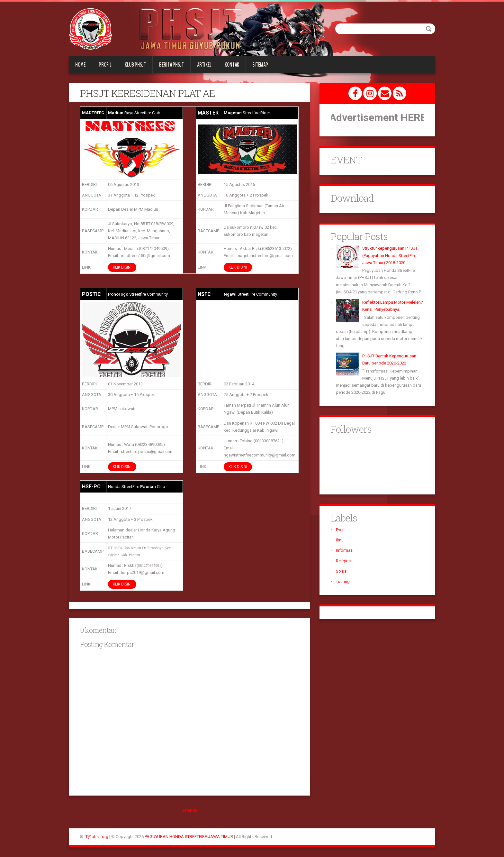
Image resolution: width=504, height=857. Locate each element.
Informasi (345, 550)
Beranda (189, 810)
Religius (343, 561)
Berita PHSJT (171, 65)
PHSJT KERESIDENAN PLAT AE (148, 93)
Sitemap (260, 65)
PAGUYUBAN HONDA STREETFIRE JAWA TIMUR (189, 837)
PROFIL (105, 65)
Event (341, 530)
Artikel (204, 65)
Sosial (342, 571)
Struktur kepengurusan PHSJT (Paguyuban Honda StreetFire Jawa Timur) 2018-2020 (390, 255)
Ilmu (340, 540)
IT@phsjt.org (96, 837)
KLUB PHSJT (135, 65)
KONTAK (232, 65)
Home (80, 65)
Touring (343, 581)
